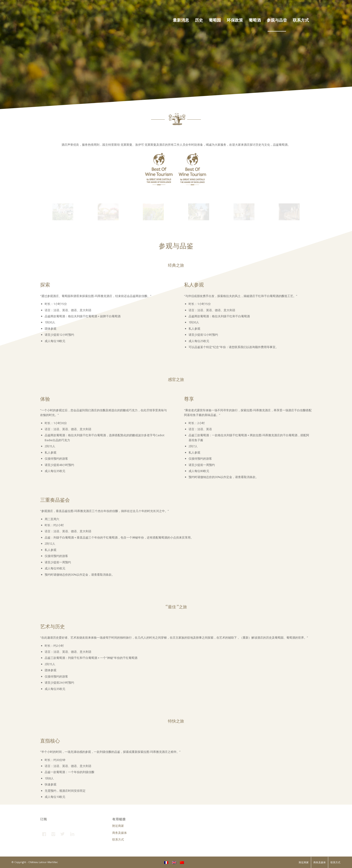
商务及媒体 (120, 833)
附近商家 (118, 826)
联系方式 (118, 839)
